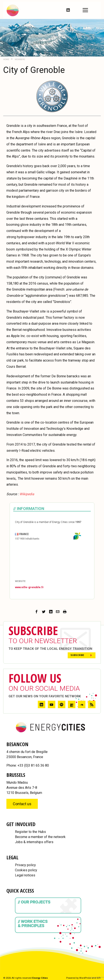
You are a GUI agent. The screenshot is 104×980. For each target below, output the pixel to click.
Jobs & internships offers (34, 842)
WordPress (85, 978)
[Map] (52, 560)
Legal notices (25, 875)
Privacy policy (25, 865)
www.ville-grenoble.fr (29, 587)
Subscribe (77, 655)
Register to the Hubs (30, 832)
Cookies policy (26, 870)
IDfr (99, 978)
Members (20, 59)
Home (6, 59)
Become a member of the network (40, 837)
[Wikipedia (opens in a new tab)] (27, 494)
